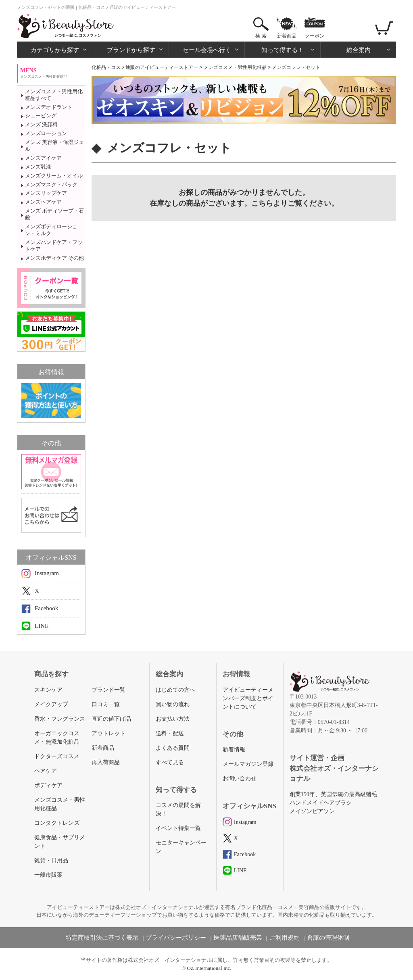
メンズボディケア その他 (54, 258)
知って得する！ (283, 50)
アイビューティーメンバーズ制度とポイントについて (248, 698)
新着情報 (234, 750)
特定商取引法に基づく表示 (102, 938)
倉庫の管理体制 (328, 938)
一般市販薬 (48, 875)
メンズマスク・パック (51, 185)
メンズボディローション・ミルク (51, 230)
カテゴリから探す (55, 50)
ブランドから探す (131, 50)
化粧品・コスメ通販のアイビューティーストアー (145, 67)
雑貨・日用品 (51, 860)
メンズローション (46, 133)
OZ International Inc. (209, 968)
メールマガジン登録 (248, 764)
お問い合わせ (240, 779)
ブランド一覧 (108, 690)
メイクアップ (51, 704)
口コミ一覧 (106, 704)
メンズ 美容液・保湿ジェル (54, 146)
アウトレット (108, 733)
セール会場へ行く (207, 50)
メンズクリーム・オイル (54, 176)
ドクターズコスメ (57, 756)
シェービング (41, 116)
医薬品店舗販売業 (238, 938)
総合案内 (359, 50)
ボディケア (48, 785)
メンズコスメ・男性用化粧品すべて (54, 95)
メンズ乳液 (38, 167)
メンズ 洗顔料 (41, 124)
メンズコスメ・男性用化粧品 (235, 67)
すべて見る (170, 762)
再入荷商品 (106, 762)
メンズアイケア (43, 158)
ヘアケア (46, 771)
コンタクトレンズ (57, 823)
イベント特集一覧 (178, 828)
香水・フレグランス (60, 719)
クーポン (315, 36)
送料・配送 (170, 733)
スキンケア (48, 690)
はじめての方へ (175, 690)
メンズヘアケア (43, 202)
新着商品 (287, 36)
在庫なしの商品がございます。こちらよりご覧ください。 (244, 203)
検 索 (261, 36)
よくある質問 (173, 748)
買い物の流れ (173, 704)
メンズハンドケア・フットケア (54, 246)
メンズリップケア (46, 193)
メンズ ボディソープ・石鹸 (54, 214)
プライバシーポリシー (176, 938)
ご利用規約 (285, 938)
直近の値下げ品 (111, 719)
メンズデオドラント (49, 107)
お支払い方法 (173, 719)
